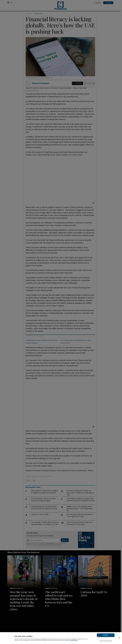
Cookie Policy (74, 640)
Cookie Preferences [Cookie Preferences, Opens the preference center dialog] (106, 641)
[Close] (119, 638)
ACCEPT (106, 635)
